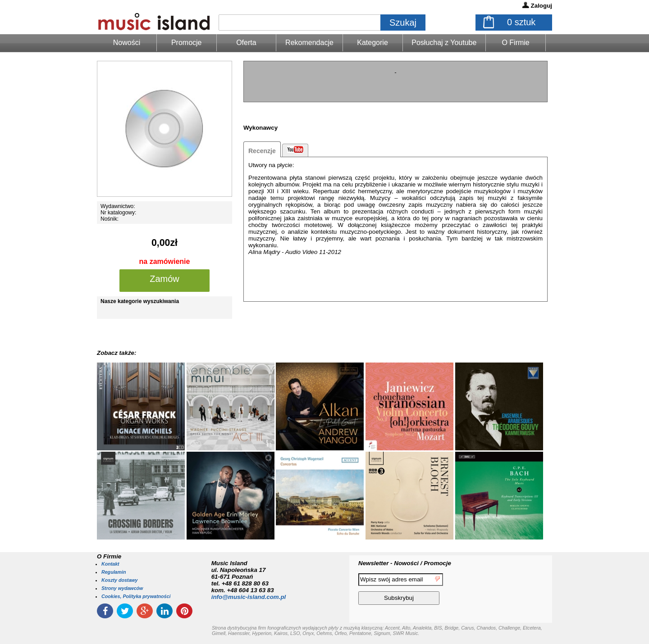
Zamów (165, 279)
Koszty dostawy (120, 580)
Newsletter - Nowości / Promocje (405, 563)
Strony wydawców (122, 588)
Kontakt (110, 564)
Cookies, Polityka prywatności (136, 596)
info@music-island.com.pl (249, 597)
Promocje (187, 43)
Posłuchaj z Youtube (444, 43)
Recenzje (262, 151)
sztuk (521, 22)
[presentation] (515, 590)
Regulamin (114, 572)
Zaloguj (542, 6)
